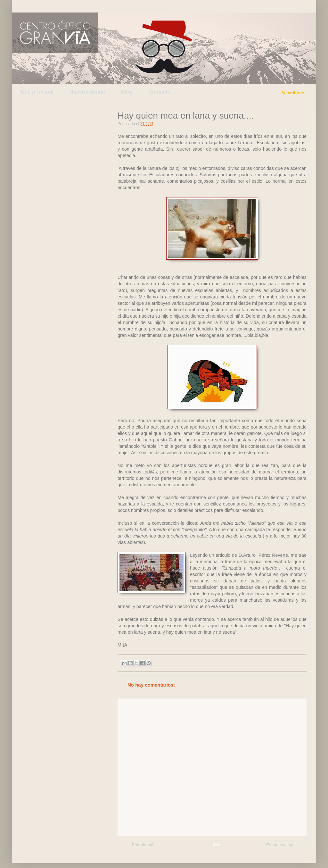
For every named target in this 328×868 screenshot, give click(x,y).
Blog (127, 92)
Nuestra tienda (87, 92)
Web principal (37, 92)
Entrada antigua (281, 845)
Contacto (159, 92)
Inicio (215, 845)
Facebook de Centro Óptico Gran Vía (64, 6)
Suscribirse (293, 93)
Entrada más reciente (144, 846)
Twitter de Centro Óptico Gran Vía (34, 6)
